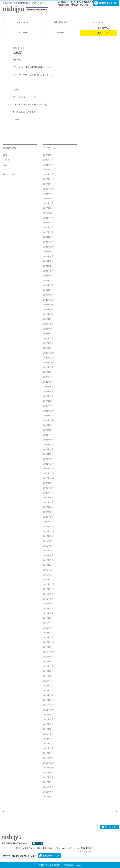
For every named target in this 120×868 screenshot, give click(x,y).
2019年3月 (48, 570)
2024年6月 (48, 266)
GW (5, 170)
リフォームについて (98, 22)
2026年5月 (48, 155)
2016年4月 (48, 739)
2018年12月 (49, 584)
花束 (5, 155)
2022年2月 (48, 401)
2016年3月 (48, 744)
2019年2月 (48, 575)
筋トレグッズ (10, 174)
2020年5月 (48, 502)
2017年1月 (48, 695)
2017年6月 (48, 671)
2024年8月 (48, 256)
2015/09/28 (18, 48)
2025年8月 (48, 199)
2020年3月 (48, 512)
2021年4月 (48, 449)
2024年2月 (48, 285)
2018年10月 (49, 594)
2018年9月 (48, 599)
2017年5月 (48, 676)
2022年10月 (49, 363)
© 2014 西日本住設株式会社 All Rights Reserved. (60, 865)
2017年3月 (48, 686)
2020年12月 (49, 469)
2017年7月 (48, 666)
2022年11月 (49, 358)
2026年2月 (48, 170)
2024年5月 (48, 271)
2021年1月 (48, 464)
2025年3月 (48, 223)
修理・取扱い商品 (60, 22)
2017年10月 (49, 652)
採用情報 (60, 33)
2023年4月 (48, 334)
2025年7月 (48, 203)
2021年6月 (48, 440)
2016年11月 (49, 705)
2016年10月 (49, 710)
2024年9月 (48, 252)
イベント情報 (22, 33)
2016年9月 (48, 715)
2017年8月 (48, 662)
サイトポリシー (86, 851)
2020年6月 (48, 498)
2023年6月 (48, 324)
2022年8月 (48, 372)
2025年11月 (49, 184)
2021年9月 (48, 425)
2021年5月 (48, 445)
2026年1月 (48, 174)
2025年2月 (48, 227)
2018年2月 (48, 633)
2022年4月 (48, 391)
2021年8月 (48, 430)
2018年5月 (48, 618)
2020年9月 (48, 483)
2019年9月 (48, 541)
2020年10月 (49, 478)
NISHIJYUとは (22, 22)
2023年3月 (48, 338)
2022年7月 (48, 377)
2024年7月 (48, 261)
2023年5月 (48, 329)
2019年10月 (49, 536)
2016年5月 (48, 734)
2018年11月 (49, 589)
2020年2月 (48, 517)
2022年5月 (48, 387)
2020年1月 (48, 522)
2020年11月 (49, 473)
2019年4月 (48, 565)
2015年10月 (49, 768)
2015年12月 (49, 758)
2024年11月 (49, 242)
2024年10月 (49, 247)
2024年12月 (49, 237)
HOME (17, 848)
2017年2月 (48, 690)
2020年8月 (48, 488)
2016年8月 (48, 719)
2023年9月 (48, 309)
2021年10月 (49, 420)
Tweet (17, 119)
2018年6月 (48, 613)
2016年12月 (49, 700)
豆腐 (5, 165)
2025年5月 (48, 213)
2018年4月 (48, 623)
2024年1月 (48, 290)
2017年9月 (48, 657)
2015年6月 (48, 787)
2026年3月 (48, 165)
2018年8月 (48, 604)
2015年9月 (48, 772)
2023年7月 (48, 319)
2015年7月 (48, 782)
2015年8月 (48, 777)
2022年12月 (49, 353)
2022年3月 (48, 396)
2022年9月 (48, 367)
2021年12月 (49, 411)
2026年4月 (48, 160)
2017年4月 (48, 681)
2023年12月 (49, 295)
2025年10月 (49, 189)
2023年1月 (48, 348)
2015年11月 (49, 763)
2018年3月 (48, 628)
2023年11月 (49, 300)
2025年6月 (48, 208)
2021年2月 (48, 459)
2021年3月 (48, 454)
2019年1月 (48, 580)
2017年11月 (49, 647)
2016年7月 (48, 724)
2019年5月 (48, 560)
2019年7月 (48, 551)
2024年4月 (48, 276)
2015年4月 (48, 797)
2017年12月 (49, 642)
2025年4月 (48, 218)
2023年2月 (48, 343)
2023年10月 (49, 305)
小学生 (6, 160)
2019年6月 (48, 555)
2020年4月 (48, 507)
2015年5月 (48, 792)
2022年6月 (48, 382)
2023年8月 (48, 314)
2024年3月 (48, 281)
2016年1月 (48, 753)
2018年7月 (48, 608)
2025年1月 (48, 232)
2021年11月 (49, 416)
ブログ (90, 848)
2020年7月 (48, 493)
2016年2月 (48, 748)
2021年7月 (48, 435)
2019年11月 (49, 531)
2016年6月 (48, 729)
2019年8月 (48, 546)
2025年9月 (48, 194)
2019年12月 (49, 526)
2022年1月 (48, 406)
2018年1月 (48, 637)
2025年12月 (49, 179)
